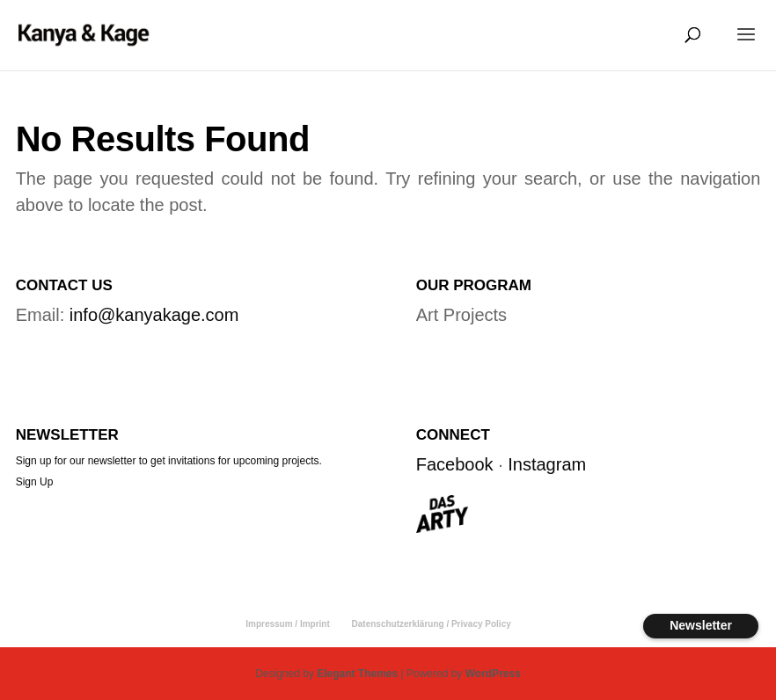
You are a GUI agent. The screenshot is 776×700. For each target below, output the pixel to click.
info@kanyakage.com (154, 315)
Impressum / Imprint (288, 624)
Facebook (455, 464)
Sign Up (35, 482)
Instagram (547, 464)
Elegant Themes (357, 674)
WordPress (493, 674)
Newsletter (701, 625)
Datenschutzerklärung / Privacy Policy (432, 624)
